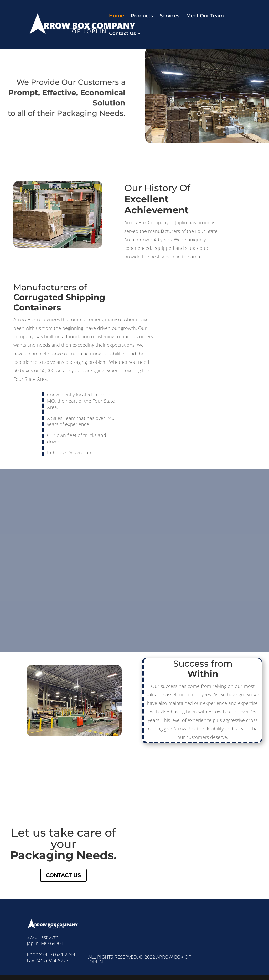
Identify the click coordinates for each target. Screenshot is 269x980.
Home (117, 16)
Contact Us (122, 34)
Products (142, 16)
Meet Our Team (205, 16)
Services (170, 16)
